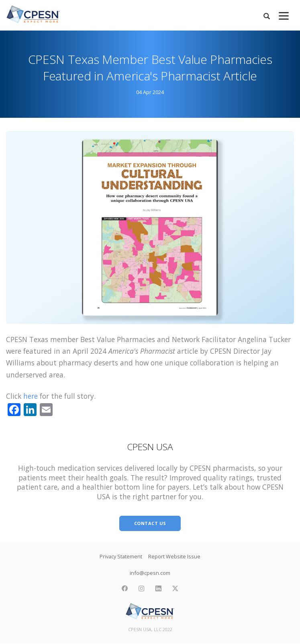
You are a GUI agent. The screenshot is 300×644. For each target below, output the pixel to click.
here (31, 396)
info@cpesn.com (150, 573)
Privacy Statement (121, 556)
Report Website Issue (174, 556)
